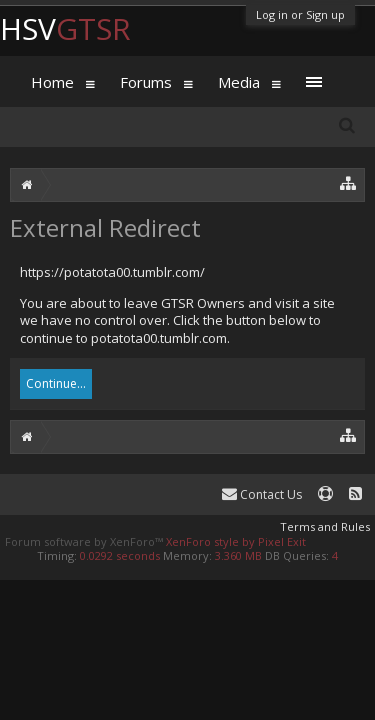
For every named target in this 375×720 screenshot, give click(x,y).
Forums (146, 82)
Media (239, 82)
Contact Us (262, 494)
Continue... (56, 383)
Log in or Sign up (300, 14)
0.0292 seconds (120, 555)
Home (52, 82)
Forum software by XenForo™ (85, 541)
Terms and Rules (325, 526)
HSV (65, 28)
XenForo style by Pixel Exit (236, 541)
